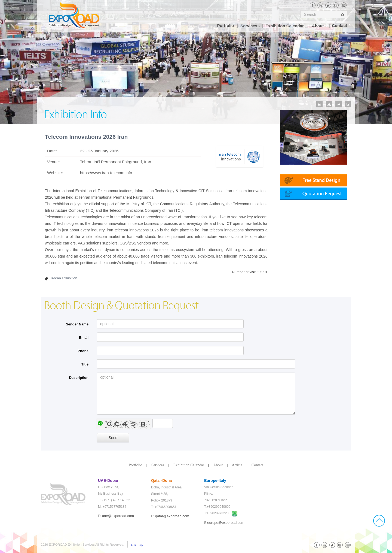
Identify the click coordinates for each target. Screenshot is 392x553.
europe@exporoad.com (226, 523)
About (218, 465)
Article (237, 465)
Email (84, 338)
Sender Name (77, 324)
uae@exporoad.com (118, 516)
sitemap (137, 544)
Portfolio (136, 465)
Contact (258, 465)
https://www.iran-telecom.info (106, 173)
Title (85, 364)
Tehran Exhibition (64, 278)
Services (158, 465)
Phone (83, 351)
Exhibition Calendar (189, 465)
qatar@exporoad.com (172, 516)
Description (79, 378)
